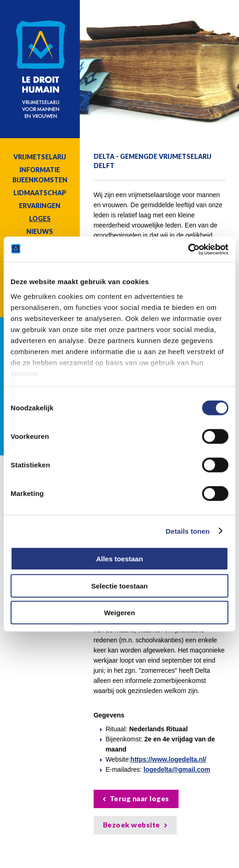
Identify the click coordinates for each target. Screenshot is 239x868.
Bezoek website (131, 825)
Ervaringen (40, 206)
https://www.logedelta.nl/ (168, 759)
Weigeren (119, 613)
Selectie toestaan (120, 585)
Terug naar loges (140, 798)
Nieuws (40, 231)
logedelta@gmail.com (177, 769)
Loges (40, 218)
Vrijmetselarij (40, 157)
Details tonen (188, 531)
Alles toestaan (119, 559)
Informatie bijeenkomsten (40, 175)
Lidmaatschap (40, 193)
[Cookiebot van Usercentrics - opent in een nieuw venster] (188, 249)
